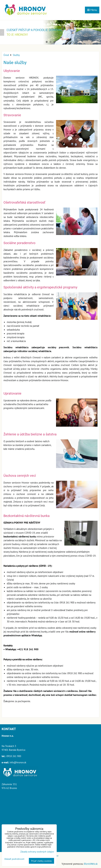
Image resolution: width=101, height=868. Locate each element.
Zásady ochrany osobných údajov (37, 852)
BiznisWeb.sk (91, 864)
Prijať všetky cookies (41, 861)
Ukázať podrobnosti (14, 859)
